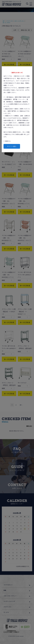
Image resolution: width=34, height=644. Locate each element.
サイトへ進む (12, 146)
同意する (7, 141)
